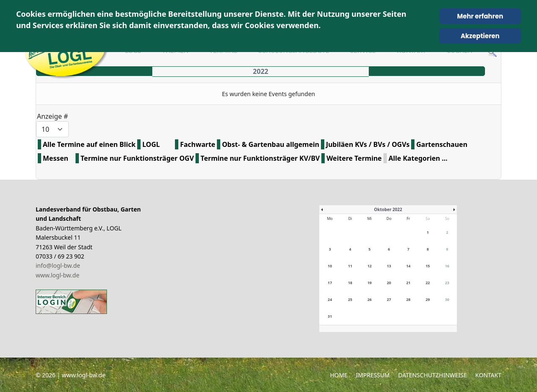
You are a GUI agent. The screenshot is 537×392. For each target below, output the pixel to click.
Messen (56, 158)
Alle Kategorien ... (418, 158)
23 (447, 283)
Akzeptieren (480, 36)
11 (350, 266)
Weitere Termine (354, 158)
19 (370, 283)
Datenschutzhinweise (433, 375)
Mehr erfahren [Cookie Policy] (480, 16)
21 (408, 283)
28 (408, 299)
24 (330, 299)
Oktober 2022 (388, 209)
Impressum (373, 375)
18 (350, 283)
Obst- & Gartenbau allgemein (271, 144)
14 (408, 266)
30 (447, 299)
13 (389, 266)
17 (330, 283)
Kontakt (488, 375)
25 (350, 299)
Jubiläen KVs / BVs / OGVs (368, 144)
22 (428, 283)
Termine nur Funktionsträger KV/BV (260, 158)
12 (370, 266)
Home (339, 375)
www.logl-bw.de (57, 275)
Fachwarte (198, 144)
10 (330, 266)
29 (428, 299)
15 (428, 266)
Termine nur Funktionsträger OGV (137, 158)
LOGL (151, 144)
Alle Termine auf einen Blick (89, 144)
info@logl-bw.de (58, 265)
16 (447, 266)
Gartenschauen (442, 144)
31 (330, 316)
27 (389, 299)
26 (370, 299)
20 (389, 283)
